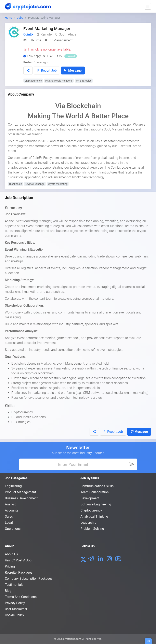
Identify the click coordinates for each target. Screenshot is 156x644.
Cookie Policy (15, 615)
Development (90, 498)
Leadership (88, 523)
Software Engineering (96, 504)
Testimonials (14, 585)
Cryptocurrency (33, 81)
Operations (13, 529)
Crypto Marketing (58, 184)
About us (11, 554)
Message (73, 70)
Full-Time (34, 40)
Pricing (10, 566)
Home (9, 18)
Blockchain (16, 184)
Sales (9, 516)
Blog (8, 591)
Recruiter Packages (19, 572)
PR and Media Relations (59, 81)
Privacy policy (15, 603)
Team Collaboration (95, 492)
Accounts (12, 510)
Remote (46, 34)
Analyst (10, 504)
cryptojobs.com (72, 639)
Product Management (20, 492)
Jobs (20, 18)
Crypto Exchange (35, 184)
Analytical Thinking (94, 516)
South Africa (68, 34)
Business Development (21, 498)
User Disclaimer (16, 609)
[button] (28, 71)
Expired (71, 56)
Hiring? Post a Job (18, 560)
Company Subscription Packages (29, 579)
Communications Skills (97, 486)
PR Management (61, 40)
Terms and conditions (21, 597)
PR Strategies (84, 81)
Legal (9, 523)
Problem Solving (92, 529)
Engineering (13, 486)
